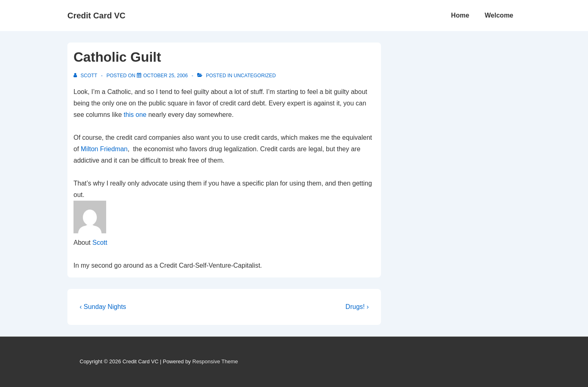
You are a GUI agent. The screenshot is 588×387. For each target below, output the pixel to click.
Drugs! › (357, 307)
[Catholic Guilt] (166, 76)
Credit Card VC (96, 16)
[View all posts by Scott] (86, 76)
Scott (100, 243)
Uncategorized (255, 76)
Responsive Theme (215, 361)
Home (460, 15)
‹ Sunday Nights (103, 307)
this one (136, 115)
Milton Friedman (104, 149)
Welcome (499, 15)
